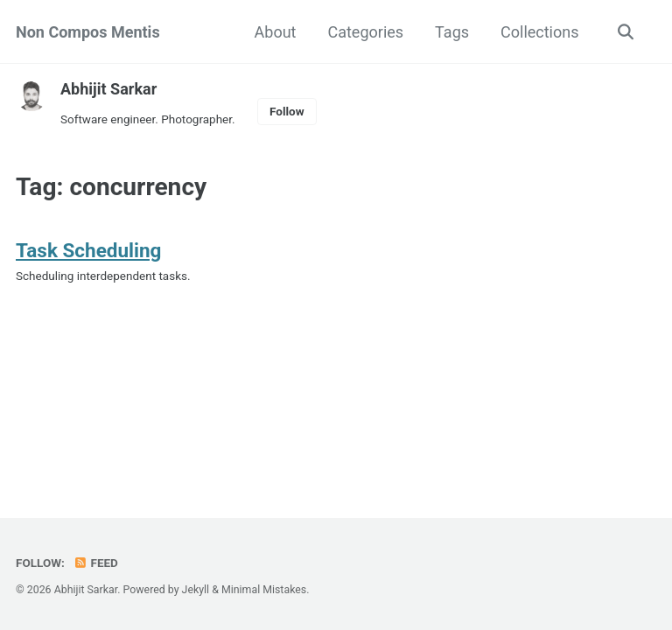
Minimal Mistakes (264, 590)
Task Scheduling (88, 250)
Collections (539, 32)
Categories (365, 32)
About (276, 32)
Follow (287, 111)
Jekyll (196, 590)
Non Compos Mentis (88, 32)
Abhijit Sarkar (108, 89)
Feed (95, 563)
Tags (452, 32)
